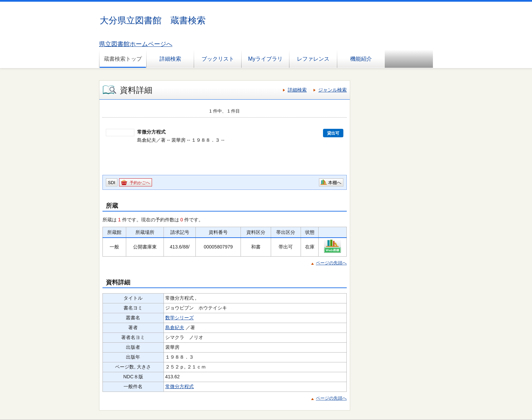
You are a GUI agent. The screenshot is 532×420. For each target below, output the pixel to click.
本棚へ (335, 183)
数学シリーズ (179, 318)
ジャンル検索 (332, 90)
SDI (112, 183)
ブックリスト (218, 59)
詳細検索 (170, 59)
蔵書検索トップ (123, 59)
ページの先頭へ (331, 263)
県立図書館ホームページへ (136, 44)
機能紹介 (361, 59)
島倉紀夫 (175, 327)
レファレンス (313, 59)
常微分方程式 (179, 386)
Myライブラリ (265, 59)
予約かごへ (140, 183)
